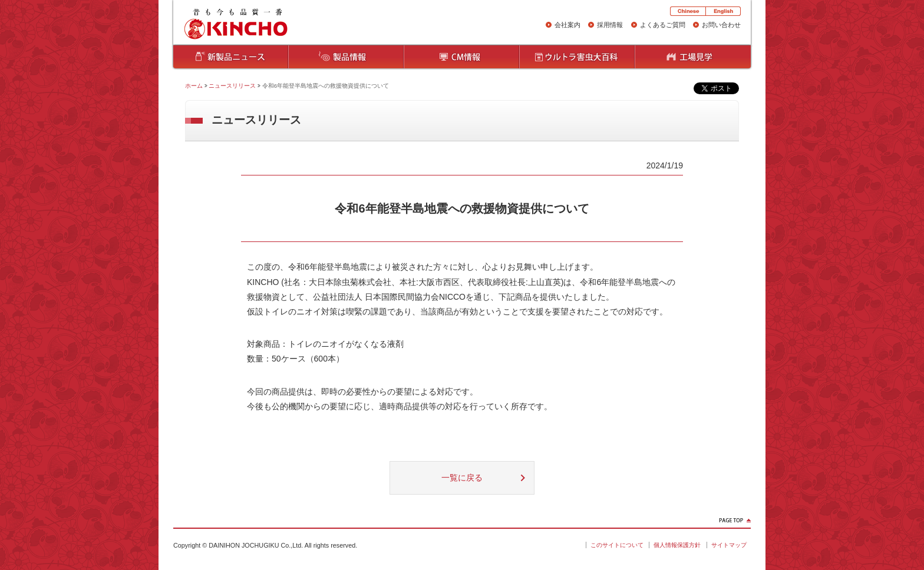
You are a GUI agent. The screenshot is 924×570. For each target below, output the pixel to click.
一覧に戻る (462, 478)
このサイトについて (617, 545)
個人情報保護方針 (677, 545)
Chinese (688, 11)
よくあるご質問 (663, 25)
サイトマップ (729, 545)
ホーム (194, 86)
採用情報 (610, 25)
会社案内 (567, 25)
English (723, 11)
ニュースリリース (232, 86)
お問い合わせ (721, 25)
